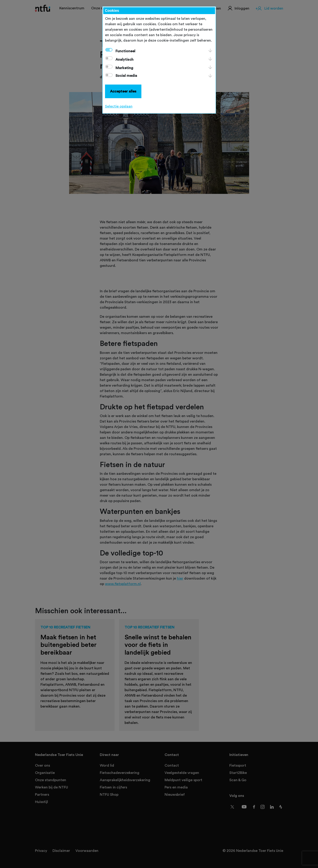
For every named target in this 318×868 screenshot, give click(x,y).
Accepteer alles (123, 91)
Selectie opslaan (119, 106)
